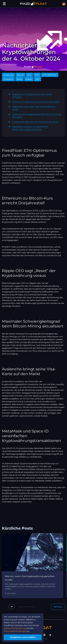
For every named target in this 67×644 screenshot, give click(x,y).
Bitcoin (21, 75)
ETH (37, 75)
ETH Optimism (50, 75)
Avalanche (9, 75)
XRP (37, 79)
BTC (30, 75)
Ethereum (8, 79)
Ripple (29, 79)
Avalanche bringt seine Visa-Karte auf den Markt (35, 122)
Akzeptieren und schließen (23, 637)
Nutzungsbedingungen (15, 631)
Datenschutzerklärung (15, 628)
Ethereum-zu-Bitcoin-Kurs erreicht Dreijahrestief (36, 102)
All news (58, 607)
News (20, 79)
